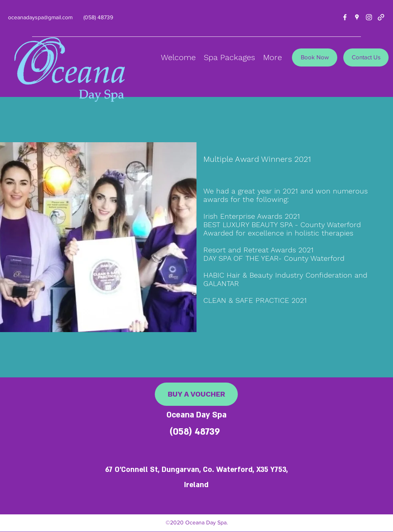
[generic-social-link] (381, 17)
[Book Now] (315, 57)
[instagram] (369, 17)
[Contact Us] (366, 57)
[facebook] (345, 17)
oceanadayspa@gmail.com (40, 17)
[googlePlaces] (357, 17)
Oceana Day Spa (196, 415)
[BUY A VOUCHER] (196, 394)
